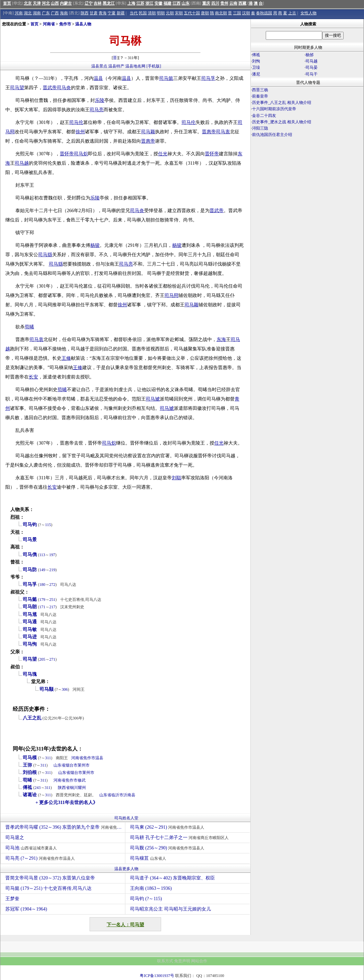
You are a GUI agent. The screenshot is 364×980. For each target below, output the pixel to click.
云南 (233, 3)
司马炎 (64, 88)
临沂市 (117, 795)
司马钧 (30, 525)
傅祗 (27, 787)
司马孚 (208, 78)
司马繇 (45, 255)
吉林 (98, 3)
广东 (46, 13)
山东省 (59, 765)
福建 (167, 3)
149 (42, 570)
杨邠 (310, 55)
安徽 (158, 3)
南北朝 (221, 13)
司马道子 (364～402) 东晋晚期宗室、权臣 (172, 878)
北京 (28, 3)
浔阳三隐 (260, 128)
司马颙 (46, 689)
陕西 (85, 13)
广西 (55, 13)
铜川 (74, 788)
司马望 (17, 88)
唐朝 (205, 13)
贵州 (224, 3)
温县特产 (116, 66)
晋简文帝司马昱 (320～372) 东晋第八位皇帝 (50, 878)
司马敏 (30, 629)
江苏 (140, 3)
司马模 (30, 758)
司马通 (30, 622)
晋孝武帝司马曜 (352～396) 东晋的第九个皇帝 (65, 827)
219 (52, 570)
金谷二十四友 (264, 116)
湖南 (37, 13)
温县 (98, 78)
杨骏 (95, 245)
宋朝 (179, 13)
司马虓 (153, 399)
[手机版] (154, 66)
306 (65, 689)
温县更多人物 (126, 869)
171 (42, 607)
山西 (55, 3)
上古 (292, 13)
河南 (19, 13)
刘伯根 (30, 772)
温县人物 (83, 24)
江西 (176, 3)
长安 (33, 377)
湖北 (28, 13)
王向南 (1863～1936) (151, 888)
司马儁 (30, 555)
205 (42, 659)
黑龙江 (109, 3)
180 (42, 585)
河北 (46, 3)
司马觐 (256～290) (168, 848)
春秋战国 (264, 13)
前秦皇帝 (260, 96)
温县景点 (99, 66)
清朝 (152, 13)
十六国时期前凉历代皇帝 (274, 109)
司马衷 (223, 132)
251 (52, 600)
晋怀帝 (67, 154)
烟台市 (72, 765)
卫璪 (256, 67)
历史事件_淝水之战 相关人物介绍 (282, 122)
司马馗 (30, 614)
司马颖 (148, 132)
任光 (163, 154)
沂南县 (129, 795)
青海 (103, 13)
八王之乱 (32, 718)
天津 (37, 3)
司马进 (30, 637)
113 (42, 555)
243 (38, 788)
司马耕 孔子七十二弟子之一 (180, 838)
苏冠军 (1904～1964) (26, 909)
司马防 (30, 570)
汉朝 (246, 13)
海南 (64, 13)
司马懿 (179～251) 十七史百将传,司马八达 (48, 888)
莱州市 (84, 765)
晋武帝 (50, 88)
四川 (215, 3)
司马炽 (81, 154)
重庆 (206, 3)
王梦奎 (12, 899)
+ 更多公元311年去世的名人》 (67, 802)
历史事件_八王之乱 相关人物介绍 (282, 103)
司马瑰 (30, 674)
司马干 (312, 74)
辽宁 (89, 3)
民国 (143, 13)
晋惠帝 (209, 132)
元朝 (170, 13)
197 (52, 555)
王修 (66, 358)
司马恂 (30, 644)
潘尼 (256, 74)
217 (52, 607)
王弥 (27, 765)
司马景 (30, 540)
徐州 (80, 132)
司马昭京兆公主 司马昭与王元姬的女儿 (170, 909)
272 (52, 585)
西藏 (242, 3)
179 (42, 600)
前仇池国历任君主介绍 (272, 135)
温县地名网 (135, 66)
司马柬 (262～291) (168, 827)
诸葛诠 (30, 795)
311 (48, 758)
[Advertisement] (307, 196)
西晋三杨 (260, 90)
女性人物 (309, 13)
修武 (82, 780)
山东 (186, 3)
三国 (237, 13)
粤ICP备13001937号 (157, 976)
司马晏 (312, 67)
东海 (221, 340)
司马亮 (97, 110)
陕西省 (64, 788)
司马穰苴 (149, 858)
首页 (7, 3)
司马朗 (30, 607)
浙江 (149, 3)
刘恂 (256, 61)
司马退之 (16, 838)
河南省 (49, 24)
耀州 (82, 788)
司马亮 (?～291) (41, 858)
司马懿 (166, 78)
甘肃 (94, 13)
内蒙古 (66, 3)
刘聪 (176, 478)
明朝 (161, 13)
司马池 (32, 848)
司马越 (22, 163)
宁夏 (112, 13)
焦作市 (65, 24)
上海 (131, 3)
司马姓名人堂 (126, 818)
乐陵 (100, 100)
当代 (134, 13)
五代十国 (192, 13)
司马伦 (76, 122)
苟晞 (29, 327)
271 (52, 659)
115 (48, 525)
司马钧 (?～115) (146, 899)
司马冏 (171, 295)
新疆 (121, 13)
